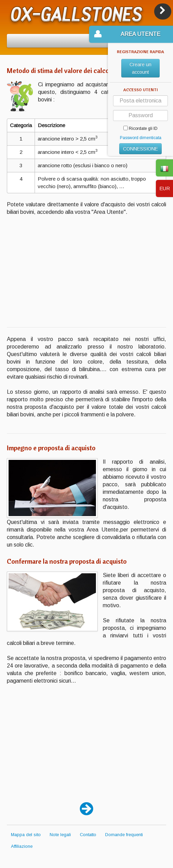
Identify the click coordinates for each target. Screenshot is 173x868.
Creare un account (140, 68)
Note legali (60, 835)
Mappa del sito (26, 835)
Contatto (88, 835)
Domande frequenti (124, 835)
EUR (165, 188)
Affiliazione (22, 846)
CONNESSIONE (140, 149)
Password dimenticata (141, 138)
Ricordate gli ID (140, 128)
